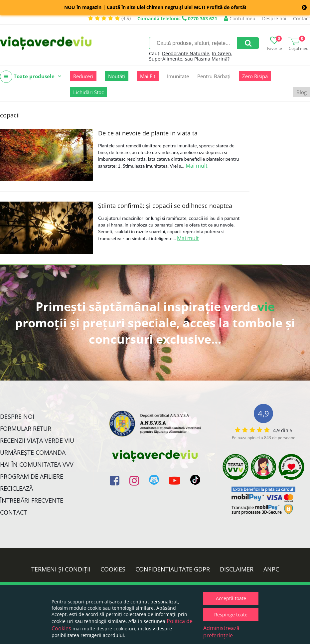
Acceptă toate (231, 598)
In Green (222, 53)
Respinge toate (231, 615)
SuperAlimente (166, 59)
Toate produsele (31, 77)
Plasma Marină (211, 59)
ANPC (271, 569)
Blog (302, 92)
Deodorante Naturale (186, 53)
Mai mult (197, 166)
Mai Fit (148, 76)
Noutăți (117, 76)
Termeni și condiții (61, 569)
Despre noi (274, 18)
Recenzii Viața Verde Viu (37, 440)
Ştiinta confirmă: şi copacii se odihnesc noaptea (165, 206)
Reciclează (16, 488)
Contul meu (240, 18)
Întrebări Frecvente (32, 500)
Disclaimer (237, 569)
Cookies (113, 569)
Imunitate (178, 76)
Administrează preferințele (221, 632)
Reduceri (83, 76)
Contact (302, 18)
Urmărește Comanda (33, 452)
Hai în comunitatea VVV (37, 464)
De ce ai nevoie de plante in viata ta (148, 133)
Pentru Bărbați (214, 76)
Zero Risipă (255, 76)
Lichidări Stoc (88, 92)
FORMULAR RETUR (26, 428)
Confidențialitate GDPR (173, 569)
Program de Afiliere (32, 476)
